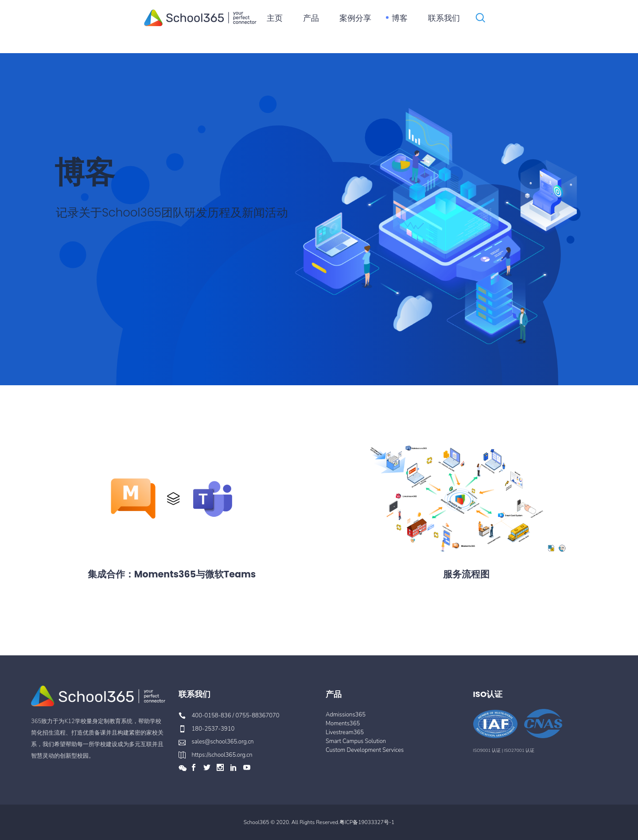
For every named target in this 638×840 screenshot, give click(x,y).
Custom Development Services (365, 750)
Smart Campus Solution (356, 741)
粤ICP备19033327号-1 (367, 822)
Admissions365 (346, 715)
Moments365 (343, 724)
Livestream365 (345, 732)
